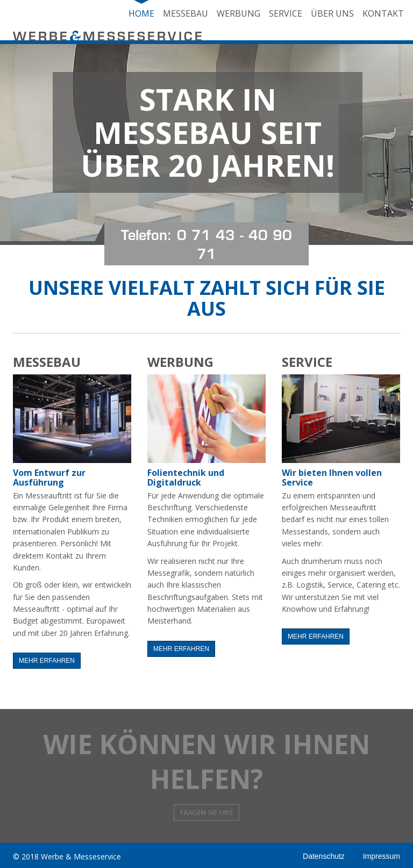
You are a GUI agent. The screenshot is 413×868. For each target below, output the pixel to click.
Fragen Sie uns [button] (206, 792)
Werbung (238, 13)
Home (141, 13)
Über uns (332, 13)
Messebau (186, 13)
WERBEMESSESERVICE (109, 38)
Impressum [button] (382, 856)
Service (286, 13)
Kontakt (383, 13)
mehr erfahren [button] (47, 661)
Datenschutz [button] (324, 856)
